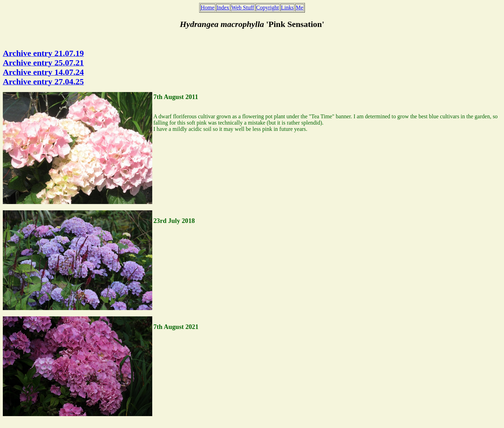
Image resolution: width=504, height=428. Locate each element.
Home (208, 8)
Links (287, 8)
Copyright (268, 8)
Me (299, 8)
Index (223, 8)
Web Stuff (243, 8)
